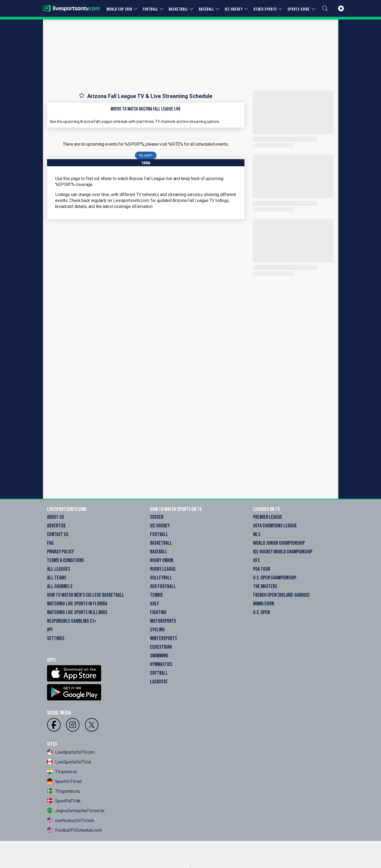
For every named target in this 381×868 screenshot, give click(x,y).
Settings (56, 638)
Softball (159, 673)
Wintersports (163, 638)
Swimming (159, 656)
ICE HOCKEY (234, 9)
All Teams (57, 578)
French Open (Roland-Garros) (281, 595)
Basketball (161, 543)
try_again (146, 155)
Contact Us (58, 534)
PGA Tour (262, 569)
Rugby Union (162, 560)
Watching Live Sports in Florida (77, 604)
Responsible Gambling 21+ (72, 621)
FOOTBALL (150, 9)
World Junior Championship (279, 543)
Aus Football (163, 586)
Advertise (57, 526)
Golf (155, 604)
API (50, 630)
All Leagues (59, 569)
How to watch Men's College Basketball (86, 595)
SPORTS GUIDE (299, 9)
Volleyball (161, 578)
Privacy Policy (60, 552)
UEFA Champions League (275, 526)
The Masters (265, 586)
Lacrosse (159, 682)
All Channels (60, 586)
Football (159, 534)
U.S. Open (261, 612)
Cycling (157, 630)
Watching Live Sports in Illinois (77, 612)
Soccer (157, 517)
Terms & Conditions (66, 560)
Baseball (159, 552)
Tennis (156, 595)
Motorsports (163, 621)
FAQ (50, 543)
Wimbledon (264, 604)
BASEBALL (206, 9)
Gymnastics (161, 664)
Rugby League (163, 569)
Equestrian (161, 647)
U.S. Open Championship (275, 578)
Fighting (158, 612)
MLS (257, 534)
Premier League (268, 517)
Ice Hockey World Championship (283, 552)
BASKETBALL (178, 9)
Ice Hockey (160, 526)
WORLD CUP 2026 (119, 9)
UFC (256, 560)
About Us (56, 517)
